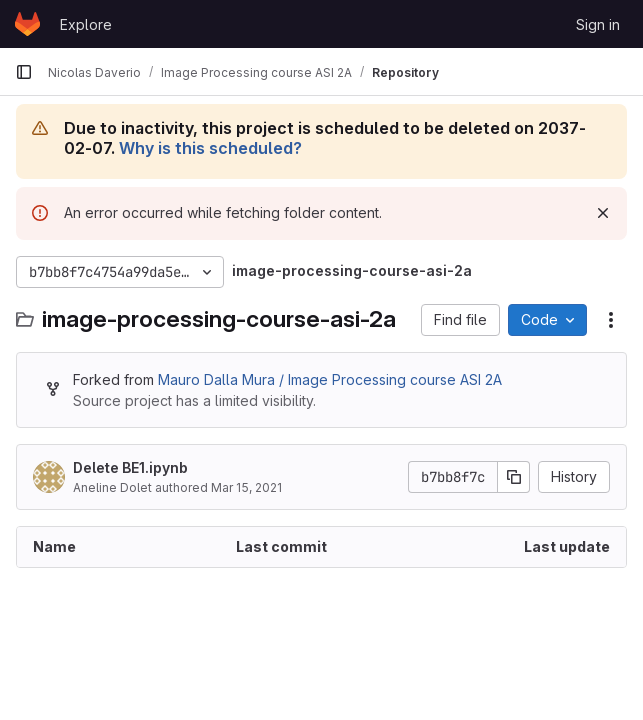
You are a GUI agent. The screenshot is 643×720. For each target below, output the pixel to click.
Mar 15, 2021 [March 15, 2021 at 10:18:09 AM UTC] (246, 487)
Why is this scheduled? (210, 148)
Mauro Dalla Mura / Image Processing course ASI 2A (330, 379)
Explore (86, 24)
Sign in (598, 24)
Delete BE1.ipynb (130, 467)
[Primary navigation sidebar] (24, 72)
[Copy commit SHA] (514, 477)
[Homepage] (27, 24)
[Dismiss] (603, 213)
